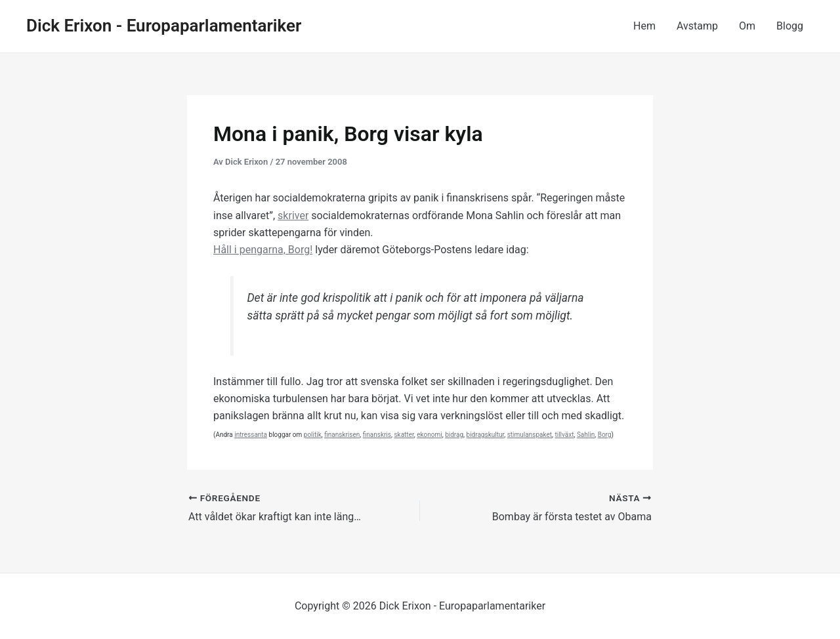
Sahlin (586, 435)
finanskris (377, 435)
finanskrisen (342, 435)
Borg (605, 435)
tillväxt (564, 435)
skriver (293, 216)
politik (313, 435)
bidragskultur (486, 435)
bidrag (454, 435)
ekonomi (430, 435)
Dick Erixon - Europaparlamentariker (164, 26)
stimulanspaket (530, 435)
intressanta (251, 435)
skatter (404, 435)
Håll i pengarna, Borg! (263, 250)
